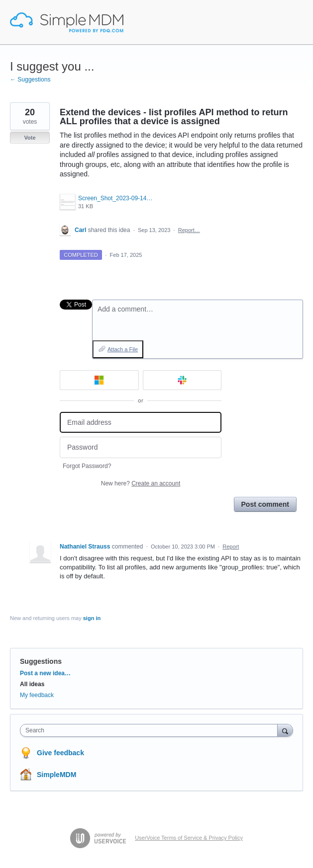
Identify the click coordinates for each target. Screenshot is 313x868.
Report (231, 547)
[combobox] (151, 730)
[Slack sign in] (182, 380)
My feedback (37, 695)
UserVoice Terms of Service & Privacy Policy (189, 838)
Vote (30, 138)
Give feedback (60, 753)
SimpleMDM (56, 775)
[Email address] (141, 423)
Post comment (265, 504)
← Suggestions (30, 79)
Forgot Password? (87, 466)
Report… (189, 230)
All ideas (32, 684)
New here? (141, 483)
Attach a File (123, 349)
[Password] (141, 447)
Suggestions (41, 661)
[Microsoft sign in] (99, 380)
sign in (92, 618)
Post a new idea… (45, 673)
